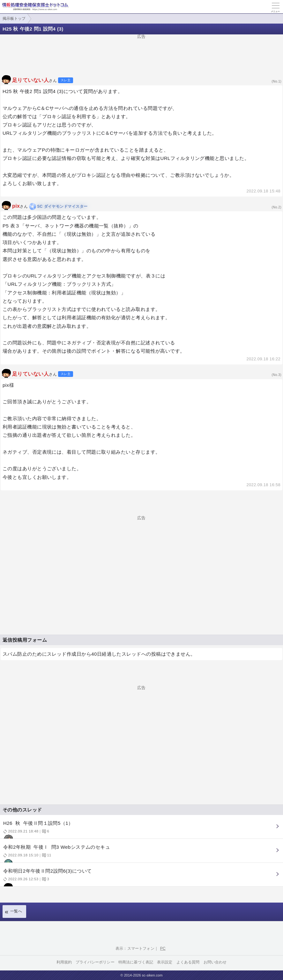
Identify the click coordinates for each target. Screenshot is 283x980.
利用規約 (64, 962)
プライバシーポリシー (95, 962)
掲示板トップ (14, 18)
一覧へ (16, 911)
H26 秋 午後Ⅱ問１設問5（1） (141, 829)
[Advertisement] (141, 53)
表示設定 (165, 962)
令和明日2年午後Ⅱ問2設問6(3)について (141, 877)
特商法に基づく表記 (136, 962)
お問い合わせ (215, 962)
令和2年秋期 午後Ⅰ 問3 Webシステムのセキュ (141, 853)
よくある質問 (188, 962)
